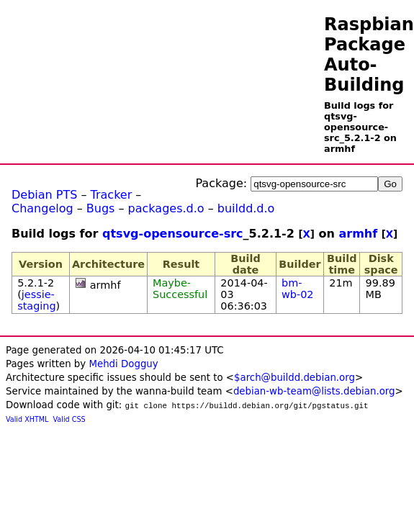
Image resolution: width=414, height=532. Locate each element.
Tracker (112, 195)
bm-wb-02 (297, 289)
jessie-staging (36, 300)
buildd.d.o (246, 208)
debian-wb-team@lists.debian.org (314, 391)
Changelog (42, 208)
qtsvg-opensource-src (173, 234)
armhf (358, 234)
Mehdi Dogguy (123, 364)
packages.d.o (166, 208)
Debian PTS (44, 195)
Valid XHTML (27, 419)
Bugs (101, 208)
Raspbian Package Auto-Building (369, 55)
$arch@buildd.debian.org (294, 378)
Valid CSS (69, 419)
